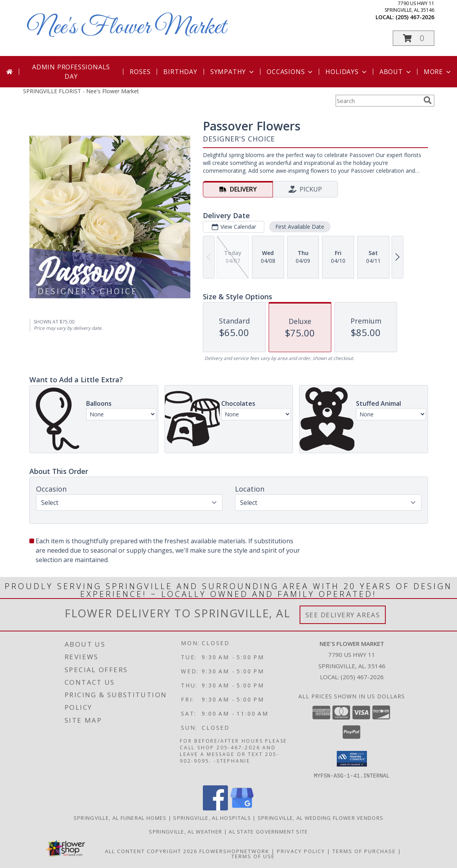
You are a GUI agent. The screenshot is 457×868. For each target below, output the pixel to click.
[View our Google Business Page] (242, 808)
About (396, 72)
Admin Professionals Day (71, 72)
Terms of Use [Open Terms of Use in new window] (253, 856)
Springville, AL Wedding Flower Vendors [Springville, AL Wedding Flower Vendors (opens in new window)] (321, 817)
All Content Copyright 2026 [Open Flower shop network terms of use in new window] (151, 851)
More (438, 72)
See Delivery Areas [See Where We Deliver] (343, 615)
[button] (414, 38)
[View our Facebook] (215, 808)
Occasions (290, 72)
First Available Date (299, 227)
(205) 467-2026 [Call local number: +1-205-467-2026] (415, 17)
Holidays (347, 72)
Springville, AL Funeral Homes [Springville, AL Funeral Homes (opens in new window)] (120, 817)
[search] (428, 100)
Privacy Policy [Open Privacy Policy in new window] (301, 851)
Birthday (180, 72)
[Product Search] (378, 101)
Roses (140, 72)
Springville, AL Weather (185, 831)
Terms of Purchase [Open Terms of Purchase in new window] (364, 851)
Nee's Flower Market (126, 28)
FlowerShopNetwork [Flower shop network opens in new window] (234, 851)
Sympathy (233, 72)
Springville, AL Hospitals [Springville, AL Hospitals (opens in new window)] (212, 817)
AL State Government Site (268, 831)
